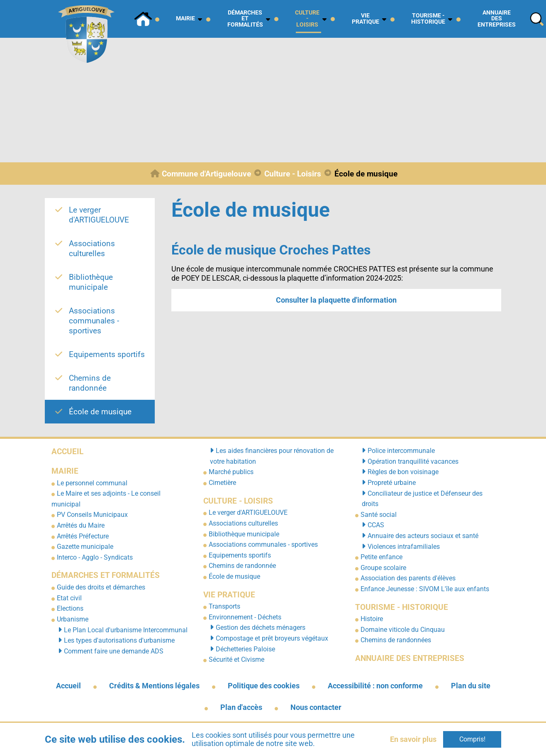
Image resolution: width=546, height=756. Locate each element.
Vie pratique (229, 595)
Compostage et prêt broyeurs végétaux (272, 638)
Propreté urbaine (392, 483)
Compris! (472, 739)
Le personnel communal (92, 483)
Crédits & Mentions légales (154, 686)
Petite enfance (381, 557)
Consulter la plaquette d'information (336, 300)
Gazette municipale (85, 547)
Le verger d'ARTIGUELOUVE (248, 513)
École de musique (234, 576)
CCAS (376, 525)
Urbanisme (73, 619)
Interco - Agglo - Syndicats (95, 557)
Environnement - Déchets (245, 617)
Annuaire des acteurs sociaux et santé (423, 536)
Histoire (372, 619)
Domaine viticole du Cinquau (403, 630)
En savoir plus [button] (413, 739)
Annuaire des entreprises (410, 658)
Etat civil (69, 598)
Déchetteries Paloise (245, 649)
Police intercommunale (401, 451)
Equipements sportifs (240, 555)
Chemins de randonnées (396, 640)
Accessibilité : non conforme (375, 686)
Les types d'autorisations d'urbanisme (119, 640)
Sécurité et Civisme (236, 659)
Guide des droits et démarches (101, 587)
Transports (224, 606)
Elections (70, 608)
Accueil (67, 451)
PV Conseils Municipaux (92, 515)
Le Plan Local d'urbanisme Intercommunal (126, 630)
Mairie (65, 471)
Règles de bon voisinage (403, 472)
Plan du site (471, 686)
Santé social (379, 515)
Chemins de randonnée (242, 566)
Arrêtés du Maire (81, 525)
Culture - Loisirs (238, 501)
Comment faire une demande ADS (114, 651)
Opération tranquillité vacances (413, 461)
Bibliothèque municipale (244, 534)
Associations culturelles (243, 523)
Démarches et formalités (106, 575)
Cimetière (222, 483)
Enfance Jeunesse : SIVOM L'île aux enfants (425, 589)
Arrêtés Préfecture (83, 536)
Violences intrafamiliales (404, 547)
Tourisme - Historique (402, 607)
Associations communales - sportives (263, 544)
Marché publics (231, 472)
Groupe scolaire (383, 568)
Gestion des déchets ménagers (261, 628)
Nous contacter (316, 707)
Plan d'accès (241, 707)
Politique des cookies (264, 686)
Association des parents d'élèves (408, 578)
